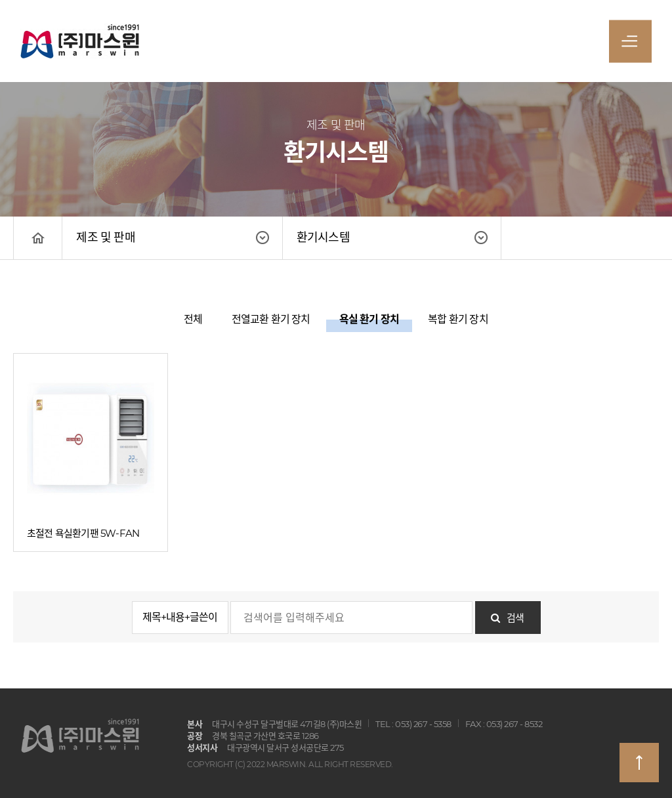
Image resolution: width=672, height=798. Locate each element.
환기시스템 (323, 238)
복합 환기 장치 (458, 319)
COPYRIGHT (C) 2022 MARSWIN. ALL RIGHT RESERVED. (290, 764)
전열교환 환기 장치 (271, 319)
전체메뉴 (629, 45)
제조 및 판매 (105, 238)
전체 (193, 319)
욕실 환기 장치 (369, 319)
